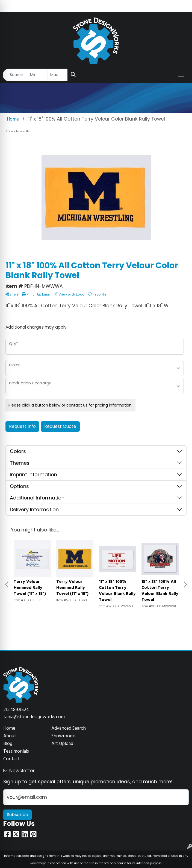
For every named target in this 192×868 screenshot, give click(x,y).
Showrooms (63, 736)
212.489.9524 (16, 710)
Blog (8, 744)
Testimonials (16, 751)
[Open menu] (181, 75)
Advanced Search (69, 728)
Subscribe (17, 815)
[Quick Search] (15, 75)
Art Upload (62, 744)
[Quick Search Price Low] (37, 75)
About (10, 736)
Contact (11, 759)
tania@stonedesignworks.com (34, 717)
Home (9, 728)
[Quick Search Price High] (57, 75)
